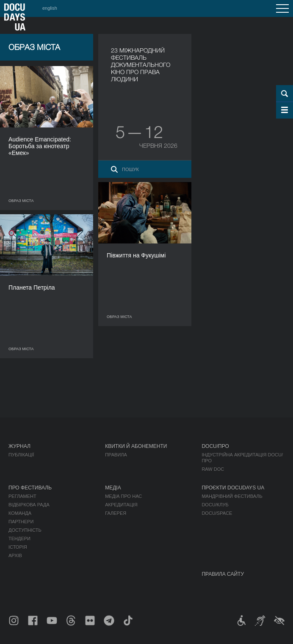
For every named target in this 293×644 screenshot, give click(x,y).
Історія (18, 547)
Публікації (21, 455)
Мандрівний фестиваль (232, 496)
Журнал (19, 446)
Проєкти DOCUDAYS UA (233, 488)
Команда (20, 513)
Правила (116, 455)
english (50, 8)
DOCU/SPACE (217, 513)
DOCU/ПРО (215, 446)
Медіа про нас (123, 496)
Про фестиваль (30, 488)
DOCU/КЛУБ (215, 505)
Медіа (113, 488)
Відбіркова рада (29, 505)
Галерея (116, 513)
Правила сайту (223, 574)
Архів (15, 556)
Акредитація (121, 505)
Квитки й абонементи (136, 446)
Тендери (19, 539)
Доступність (25, 530)
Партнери (21, 522)
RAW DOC (213, 469)
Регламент (22, 496)
